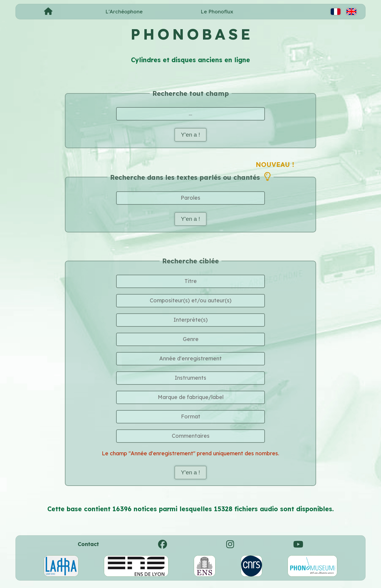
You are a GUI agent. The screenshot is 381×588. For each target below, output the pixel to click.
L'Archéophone (124, 11)
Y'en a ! (190, 135)
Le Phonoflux (217, 11)
